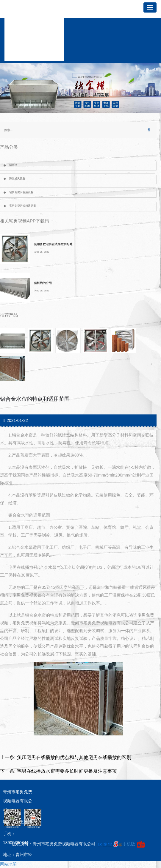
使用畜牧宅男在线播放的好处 (53, 244)
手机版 (129, 844)
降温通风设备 (17, 179)
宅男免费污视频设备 (21, 192)
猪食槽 (13, 165)
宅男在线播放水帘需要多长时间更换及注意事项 (67, 771)
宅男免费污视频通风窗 (23, 206)
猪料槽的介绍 (43, 283)
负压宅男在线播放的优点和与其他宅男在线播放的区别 (74, 757)
